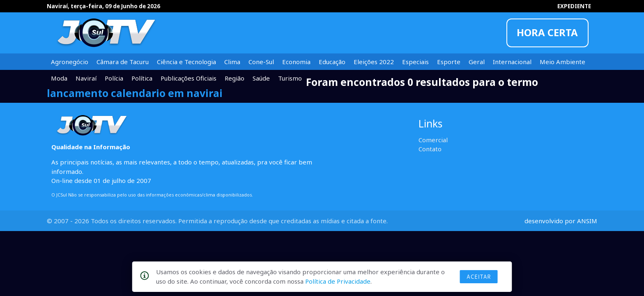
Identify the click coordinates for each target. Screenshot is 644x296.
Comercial (433, 140)
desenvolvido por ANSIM (561, 221)
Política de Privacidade (338, 281)
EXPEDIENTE (574, 6)
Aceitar (479, 277)
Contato (430, 149)
